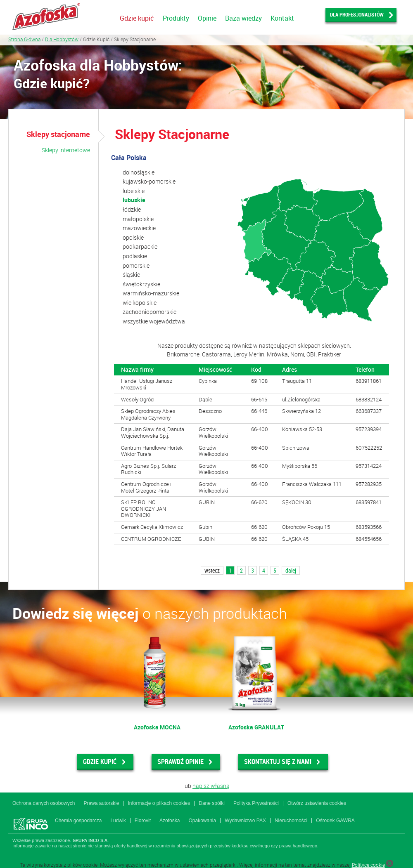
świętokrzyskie (141, 284)
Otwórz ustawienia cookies (317, 803)
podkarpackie (140, 246)
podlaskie (135, 256)
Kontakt (282, 18)
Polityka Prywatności (256, 803)
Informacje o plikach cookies (159, 803)
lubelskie (134, 191)
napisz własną (211, 786)
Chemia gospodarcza (78, 821)
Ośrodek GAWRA (335, 821)
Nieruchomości (291, 821)
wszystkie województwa (154, 321)
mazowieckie (139, 228)
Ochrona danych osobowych (44, 803)
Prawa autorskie (101, 803)
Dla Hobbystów (62, 39)
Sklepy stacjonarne (58, 134)
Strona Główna (24, 39)
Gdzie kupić (137, 18)
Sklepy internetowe (66, 150)
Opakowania (202, 821)
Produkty (176, 18)
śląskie (131, 275)
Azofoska (170, 821)
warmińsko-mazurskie (151, 293)
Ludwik (118, 821)
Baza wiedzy (243, 18)
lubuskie (134, 200)
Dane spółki (212, 803)
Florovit (143, 821)
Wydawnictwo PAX (245, 821)
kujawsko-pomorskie (149, 181)
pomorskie (136, 265)
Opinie (207, 18)
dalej (291, 570)
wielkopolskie (140, 303)
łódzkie (132, 209)
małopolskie (138, 219)
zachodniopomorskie (150, 312)
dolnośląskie (139, 172)
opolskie (133, 237)
